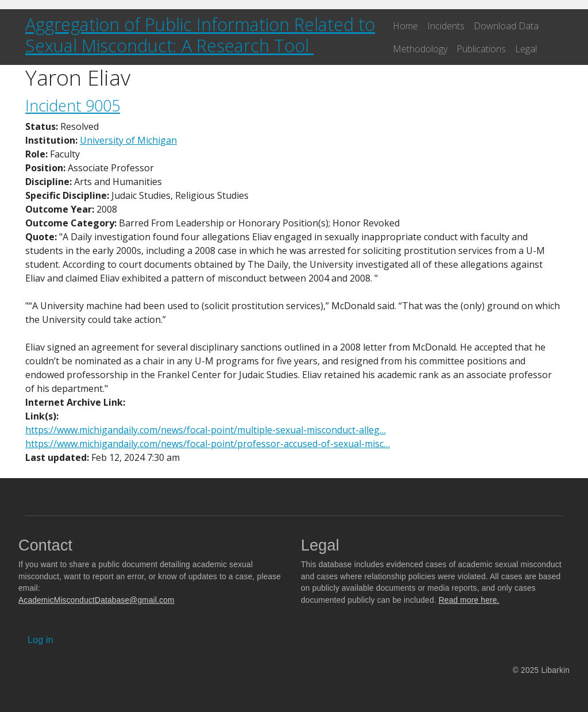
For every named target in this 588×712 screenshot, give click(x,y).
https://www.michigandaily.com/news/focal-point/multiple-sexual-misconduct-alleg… (206, 430)
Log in (40, 640)
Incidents (446, 26)
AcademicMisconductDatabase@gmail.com (96, 600)
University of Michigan (128, 140)
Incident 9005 (73, 105)
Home (405, 26)
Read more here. (469, 600)
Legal (526, 49)
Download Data (506, 26)
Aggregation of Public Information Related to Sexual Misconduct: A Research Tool (200, 35)
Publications (481, 49)
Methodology (420, 49)
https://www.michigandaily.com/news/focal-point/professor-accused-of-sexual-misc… (208, 444)
